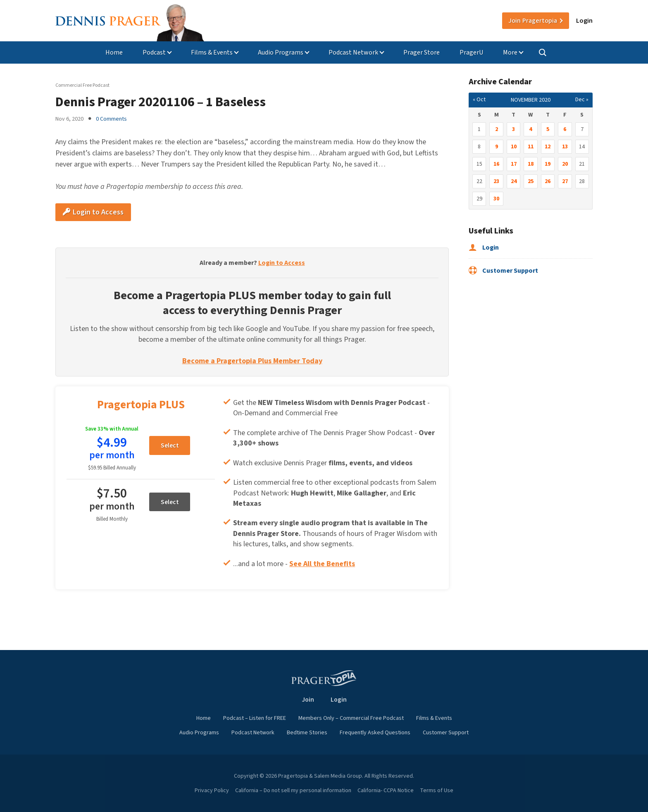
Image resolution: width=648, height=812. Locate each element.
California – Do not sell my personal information (293, 791)
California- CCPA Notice (386, 791)
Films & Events (212, 52)
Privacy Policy (212, 791)
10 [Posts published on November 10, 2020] (514, 147)
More (510, 52)
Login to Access (93, 212)
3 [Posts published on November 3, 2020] (513, 129)
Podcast (154, 52)
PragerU (471, 52)
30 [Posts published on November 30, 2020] (496, 199)
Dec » (582, 100)
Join (533, 21)
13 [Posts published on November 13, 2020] (565, 147)
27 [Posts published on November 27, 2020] (565, 181)
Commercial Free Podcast (82, 85)
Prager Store (422, 52)
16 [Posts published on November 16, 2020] (496, 164)
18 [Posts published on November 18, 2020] (531, 164)
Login (584, 21)
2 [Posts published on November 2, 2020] (497, 129)
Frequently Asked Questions (375, 733)
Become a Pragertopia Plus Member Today (252, 361)
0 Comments (111, 119)
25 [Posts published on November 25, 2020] (531, 181)
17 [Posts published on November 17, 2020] (514, 164)
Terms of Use (437, 791)
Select (170, 445)
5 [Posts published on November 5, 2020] (548, 129)
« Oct (479, 100)
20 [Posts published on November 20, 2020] (565, 164)
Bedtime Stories (307, 733)
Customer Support (503, 271)
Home (114, 52)
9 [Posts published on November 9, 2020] (497, 147)
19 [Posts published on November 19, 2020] (548, 164)
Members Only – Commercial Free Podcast (351, 718)
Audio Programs (281, 52)
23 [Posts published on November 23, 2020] (496, 181)
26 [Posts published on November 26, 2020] (548, 181)
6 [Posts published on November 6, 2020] (565, 129)
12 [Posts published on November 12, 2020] (548, 147)
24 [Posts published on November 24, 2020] (514, 181)
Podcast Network (353, 52)
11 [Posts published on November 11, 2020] (531, 147)
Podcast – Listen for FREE (255, 718)
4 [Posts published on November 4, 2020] (530, 129)
